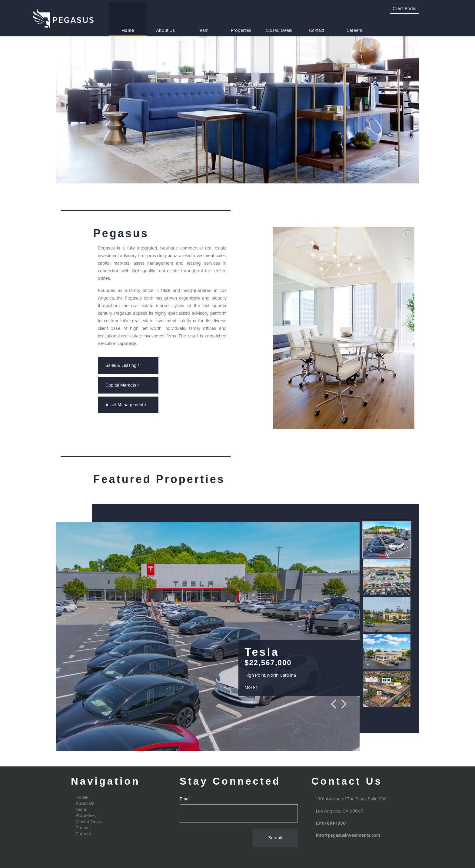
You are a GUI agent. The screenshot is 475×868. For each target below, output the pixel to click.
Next (344, 704)
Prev (335, 704)
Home (128, 30)
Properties (241, 30)
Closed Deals (279, 30)
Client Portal (404, 9)
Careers (354, 30)
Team (203, 30)
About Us (165, 30)
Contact (317, 30)
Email (185, 799)
